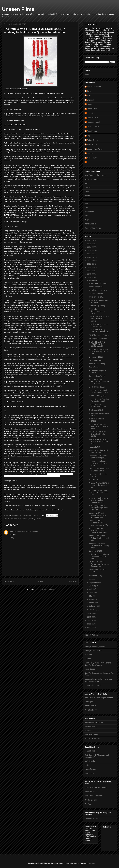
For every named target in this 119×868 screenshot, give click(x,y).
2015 (89, 278)
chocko (90, 153)
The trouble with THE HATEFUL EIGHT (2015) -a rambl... (97, 344)
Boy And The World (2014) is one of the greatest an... (99, 485)
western (39, 519)
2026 (89, 240)
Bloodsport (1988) (96, 357)
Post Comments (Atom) (45, 589)
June (91, 593)
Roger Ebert (89, 773)
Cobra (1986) (94, 367)
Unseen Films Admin (95, 149)
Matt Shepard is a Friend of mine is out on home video (99, 441)
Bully (89, 91)
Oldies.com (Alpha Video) (94, 796)
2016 (89, 274)
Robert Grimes (93, 140)
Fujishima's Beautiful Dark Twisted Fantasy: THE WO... (99, 556)
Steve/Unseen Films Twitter (95, 175)
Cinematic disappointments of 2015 (97, 311)
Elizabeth (91, 100)
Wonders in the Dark (92, 738)
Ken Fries (91, 113)
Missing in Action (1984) (98, 338)
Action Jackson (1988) (97, 396)
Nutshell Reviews (91, 734)
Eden (89, 95)
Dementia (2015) (95, 551)
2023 (89, 250)
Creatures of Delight (92, 818)
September (94, 583)
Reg (89, 136)
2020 (89, 261)
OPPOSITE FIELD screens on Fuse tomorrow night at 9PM (99, 523)
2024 (89, 247)
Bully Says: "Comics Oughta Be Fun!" (99, 698)
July (91, 589)
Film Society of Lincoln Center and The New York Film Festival (99, 664)
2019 (89, 264)
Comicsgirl (89, 702)
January (93, 609)
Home (41, 581)
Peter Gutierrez (93, 127)
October (93, 579)
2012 (89, 621)
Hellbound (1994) (96, 360)
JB (86, 200)
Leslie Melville (92, 118)
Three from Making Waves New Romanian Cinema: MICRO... (99, 500)
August (92, 586)
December (93, 280)
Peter (87, 220)
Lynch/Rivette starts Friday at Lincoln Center (99, 470)
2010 (89, 627)
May (91, 596)
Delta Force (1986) (96, 294)
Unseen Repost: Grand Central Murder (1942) (98, 391)
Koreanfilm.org (90, 769)
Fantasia (88, 659)
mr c (89, 162)
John (86, 204)
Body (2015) (94, 480)
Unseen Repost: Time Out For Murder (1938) (99, 400)
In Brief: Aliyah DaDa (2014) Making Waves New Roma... (98, 508)
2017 (89, 271)
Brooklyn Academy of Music (95, 647)
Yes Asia (88, 804)
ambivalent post (15, 519)
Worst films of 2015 (96, 297)
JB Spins (88, 730)
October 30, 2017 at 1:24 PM (27, 531)
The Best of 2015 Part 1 (98, 283)
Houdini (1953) (95, 447)
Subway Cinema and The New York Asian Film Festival (98, 680)
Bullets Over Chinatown (94, 722)
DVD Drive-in (90, 761)
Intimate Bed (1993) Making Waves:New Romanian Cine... (97, 515)
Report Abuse (91, 635)
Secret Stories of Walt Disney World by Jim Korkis (98, 463)
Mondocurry (89, 212)
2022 (89, 254)
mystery (32, 519)
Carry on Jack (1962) (97, 376)
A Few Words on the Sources (96, 788)
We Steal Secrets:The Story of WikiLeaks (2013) (97, 434)
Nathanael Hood (93, 122)
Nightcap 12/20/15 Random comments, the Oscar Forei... (99, 381)
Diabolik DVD (90, 792)
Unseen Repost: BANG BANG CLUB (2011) (98, 457)
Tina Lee (13, 531)
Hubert (90, 104)
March (92, 603)
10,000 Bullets (90, 751)
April (91, 599)
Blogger (91, 863)
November (93, 576)
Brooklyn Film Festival (93, 651)
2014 (89, 614)
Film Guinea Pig (91, 726)
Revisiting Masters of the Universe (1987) (98, 325)
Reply (12, 538)
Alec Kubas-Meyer (94, 87)
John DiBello (92, 109)
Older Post (72, 581)
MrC (86, 216)
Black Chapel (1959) (97, 387)
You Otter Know (91, 710)
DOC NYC (89, 655)
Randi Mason (92, 131)
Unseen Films (18, 9)
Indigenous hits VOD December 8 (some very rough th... (99, 545)
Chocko (87, 187)
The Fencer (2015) (96, 410)
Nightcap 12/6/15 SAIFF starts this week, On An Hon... (99, 493)
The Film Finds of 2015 (98, 290)
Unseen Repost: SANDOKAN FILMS (97, 406)
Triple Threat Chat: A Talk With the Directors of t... (99, 451)
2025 (89, 244)
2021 (89, 257)
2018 (89, 267)
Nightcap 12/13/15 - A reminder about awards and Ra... (99, 426)
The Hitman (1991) (96, 287)
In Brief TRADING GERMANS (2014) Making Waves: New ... (99, 530)
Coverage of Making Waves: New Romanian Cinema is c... (99, 564)
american (25, 519)
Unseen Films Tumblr (93, 228)
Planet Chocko (90, 224)
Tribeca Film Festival (93, 685)
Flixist (87, 765)
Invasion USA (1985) (97, 364)
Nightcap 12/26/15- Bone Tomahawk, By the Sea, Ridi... (99, 351)
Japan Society (90, 669)
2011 (89, 624)
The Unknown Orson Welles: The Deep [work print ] (99, 538)
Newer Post (9, 581)
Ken (86, 208)
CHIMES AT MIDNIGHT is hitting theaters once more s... (99, 319)
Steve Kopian (92, 144)
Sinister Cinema (91, 800)
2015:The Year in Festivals (99, 335)
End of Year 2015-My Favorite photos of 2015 (99, 331)
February (93, 606)
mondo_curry (92, 158)
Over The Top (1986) (97, 306)
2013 (89, 617)
